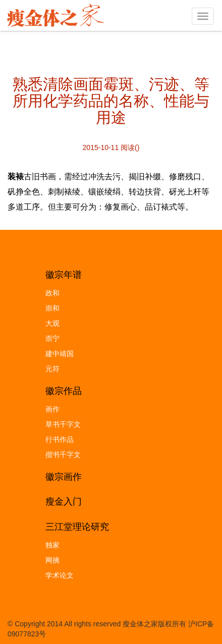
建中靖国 (60, 354)
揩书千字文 (63, 455)
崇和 (52, 308)
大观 (52, 323)
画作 (52, 409)
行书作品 (60, 439)
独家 (52, 545)
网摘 (52, 560)
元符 (52, 369)
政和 (52, 293)
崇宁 (52, 338)
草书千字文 (63, 424)
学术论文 (60, 575)
